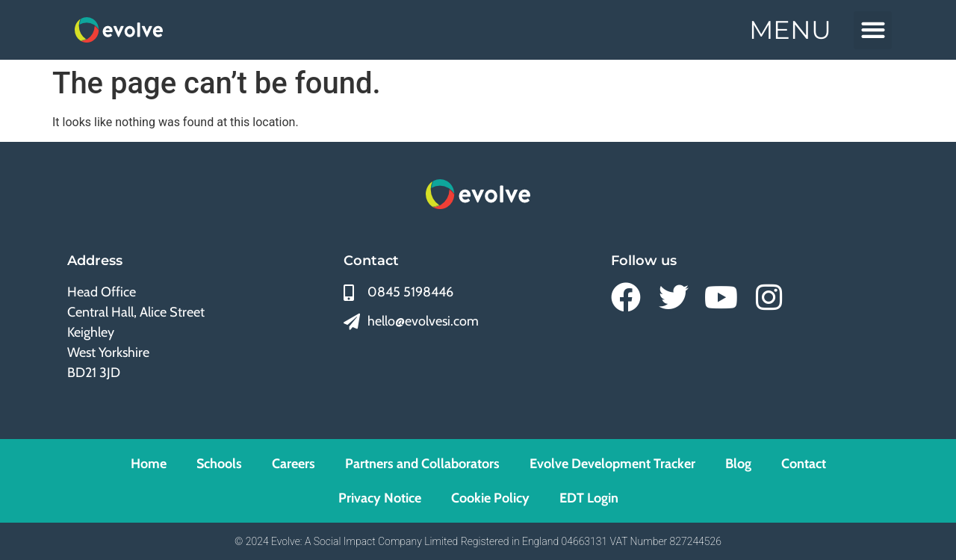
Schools (219, 464)
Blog (738, 464)
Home (149, 464)
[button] (873, 30)
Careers (294, 464)
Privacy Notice (380, 498)
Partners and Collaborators (422, 464)
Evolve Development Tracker (612, 464)
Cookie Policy (490, 498)
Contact (804, 464)
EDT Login (589, 498)
